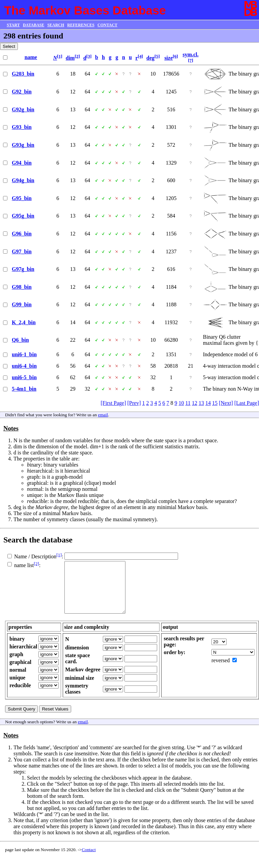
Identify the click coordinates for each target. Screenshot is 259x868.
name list (24, 566)
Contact (89, 860)
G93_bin (22, 127)
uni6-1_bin (24, 354)
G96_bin (22, 234)
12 (195, 403)
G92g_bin (23, 109)
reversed (221, 670)
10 (181, 403)
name (31, 57)
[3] (89, 56)
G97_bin (22, 251)
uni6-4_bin (24, 366)
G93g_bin (23, 145)
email (103, 415)
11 (188, 403)
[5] (157, 56)
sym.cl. (191, 54)
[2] (77, 56)
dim (70, 58)
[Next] (226, 403)
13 (201, 403)
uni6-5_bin (24, 377)
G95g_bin (23, 216)
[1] (60, 56)
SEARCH (56, 25)
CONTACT (107, 25)
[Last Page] (247, 403)
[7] (191, 60)
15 (215, 403)
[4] (141, 56)
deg (150, 58)
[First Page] (113, 403)
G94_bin (22, 163)
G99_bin (22, 304)
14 (208, 403)
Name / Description (35, 556)
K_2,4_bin (24, 322)
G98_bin (22, 287)
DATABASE (34, 25)
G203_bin (23, 74)
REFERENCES (81, 25)
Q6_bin (20, 340)
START (13, 25)
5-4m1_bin (24, 389)
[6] (175, 56)
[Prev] (134, 403)
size (168, 58)
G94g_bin (23, 180)
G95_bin (22, 198)
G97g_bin (23, 269)
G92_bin (22, 92)
